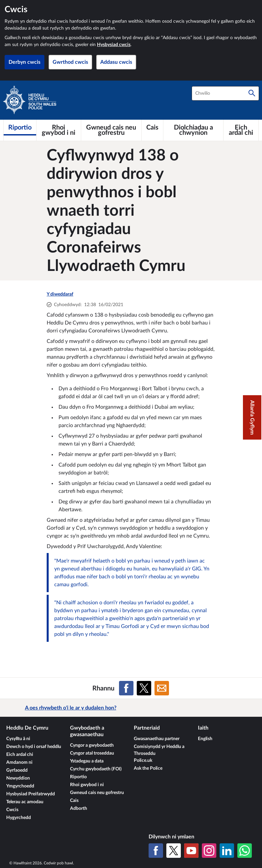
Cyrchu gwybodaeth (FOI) (96, 769)
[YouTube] (191, 851)
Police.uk (143, 760)
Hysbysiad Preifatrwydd (31, 794)
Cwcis (12, 810)
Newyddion (18, 778)
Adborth (79, 808)
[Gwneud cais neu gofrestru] (111, 130)
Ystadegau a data (87, 761)
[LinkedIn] (227, 851)
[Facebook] (156, 851)
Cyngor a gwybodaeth (92, 745)
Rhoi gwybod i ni (87, 785)
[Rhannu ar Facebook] (126, 688)
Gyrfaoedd (17, 770)
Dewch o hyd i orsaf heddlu (34, 747)
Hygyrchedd (19, 818)
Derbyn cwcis (24, 62)
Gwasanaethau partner (157, 739)
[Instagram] (209, 851)
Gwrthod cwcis (70, 62)
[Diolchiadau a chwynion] (193, 130)
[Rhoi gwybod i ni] (59, 130)
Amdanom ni (19, 762)
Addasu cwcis (116, 62)
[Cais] (152, 128)
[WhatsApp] (245, 851)
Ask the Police (148, 768)
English (205, 739)
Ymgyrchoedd (20, 786)
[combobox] (225, 93)
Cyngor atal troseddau (92, 753)
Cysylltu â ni (18, 739)
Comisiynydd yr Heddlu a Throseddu (159, 750)
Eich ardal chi (20, 755)
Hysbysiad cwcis (114, 45)
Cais (74, 801)
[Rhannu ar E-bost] (162, 688)
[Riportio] (20, 128)
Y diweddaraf (60, 294)
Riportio (78, 777)
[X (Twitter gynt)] (174, 851)
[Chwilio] (252, 93)
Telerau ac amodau (25, 802)
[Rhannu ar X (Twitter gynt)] (144, 688)
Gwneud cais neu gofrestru (97, 793)
